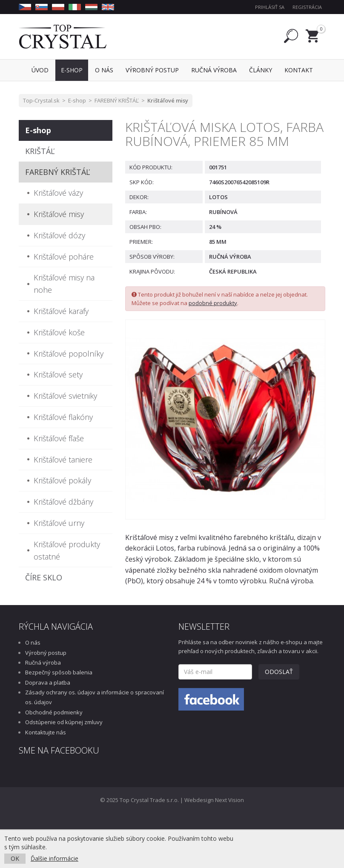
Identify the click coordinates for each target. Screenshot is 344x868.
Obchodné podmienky (54, 712)
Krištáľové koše (59, 332)
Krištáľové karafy (61, 311)
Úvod (40, 70)
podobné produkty (213, 303)
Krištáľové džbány (63, 502)
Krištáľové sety (58, 374)
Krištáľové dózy (59, 235)
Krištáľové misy (168, 100)
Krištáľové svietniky (65, 396)
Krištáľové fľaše (59, 438)
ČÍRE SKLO (44, 577)
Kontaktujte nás (46, 732)
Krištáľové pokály (62, 480)
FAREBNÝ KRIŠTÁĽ (117, 100)
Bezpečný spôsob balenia (59, 672)
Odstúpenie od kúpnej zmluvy (64, 722)
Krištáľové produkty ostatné (67, 550)
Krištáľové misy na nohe (64, 284)
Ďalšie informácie (54, 858)
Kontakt (299, 70)
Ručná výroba (43, 662)
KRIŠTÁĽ (40, 151)
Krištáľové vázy (58, 193)
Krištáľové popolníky (69, 354)
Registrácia (307, 7)
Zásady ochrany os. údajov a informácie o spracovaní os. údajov (95, 697)
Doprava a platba (48, 682)
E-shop (77, 100)
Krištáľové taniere (63, 460)
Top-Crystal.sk (41, 100)
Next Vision (229, 800)
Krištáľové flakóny (63, 417)
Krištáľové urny (59, 523)
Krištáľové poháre (64, 257)
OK (15, 858)
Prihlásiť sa (270, 7)
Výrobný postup (46, 653)
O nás (33, 642)
